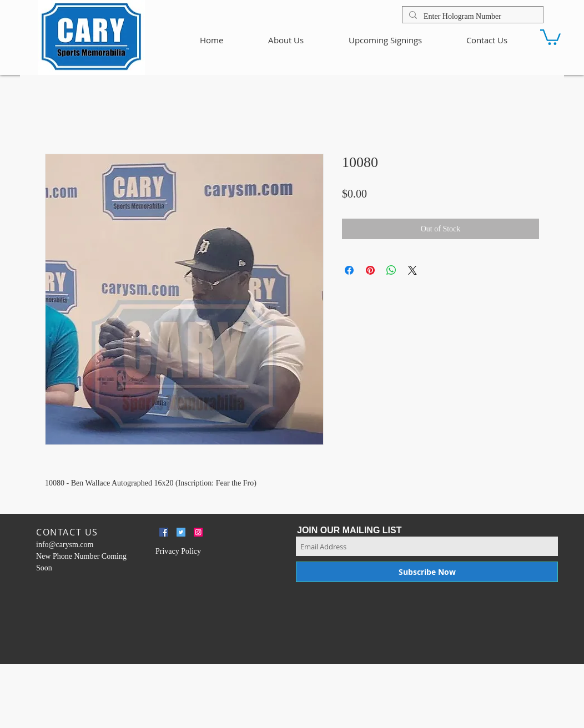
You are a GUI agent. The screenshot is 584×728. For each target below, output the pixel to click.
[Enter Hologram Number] (472, 17)
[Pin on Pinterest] (370, 270)
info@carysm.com (65, 545)
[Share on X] (412, 270)
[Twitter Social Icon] (181, 532)
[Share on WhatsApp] (391, 270)
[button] (550, 36)
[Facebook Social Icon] (164, 532)
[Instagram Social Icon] (198, 532)
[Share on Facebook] (349, 270)
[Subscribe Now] (427, 572)
